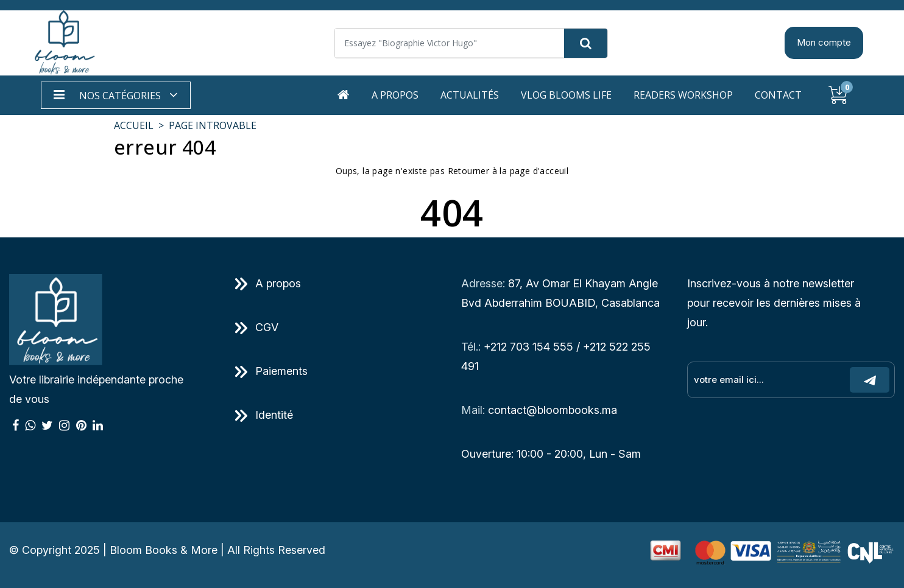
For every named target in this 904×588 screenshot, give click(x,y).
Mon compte (824, 42)
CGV (257, 327)
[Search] (471, 43)
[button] (116, 95)
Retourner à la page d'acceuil (508, 171)
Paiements (271, 371)
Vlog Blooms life (566, 95)
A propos (395, 95)
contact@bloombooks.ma (553, 410)
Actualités (470, 95)
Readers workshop (683, 95)
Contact (778, 95)
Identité (264, 415)
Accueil (134, 125)
